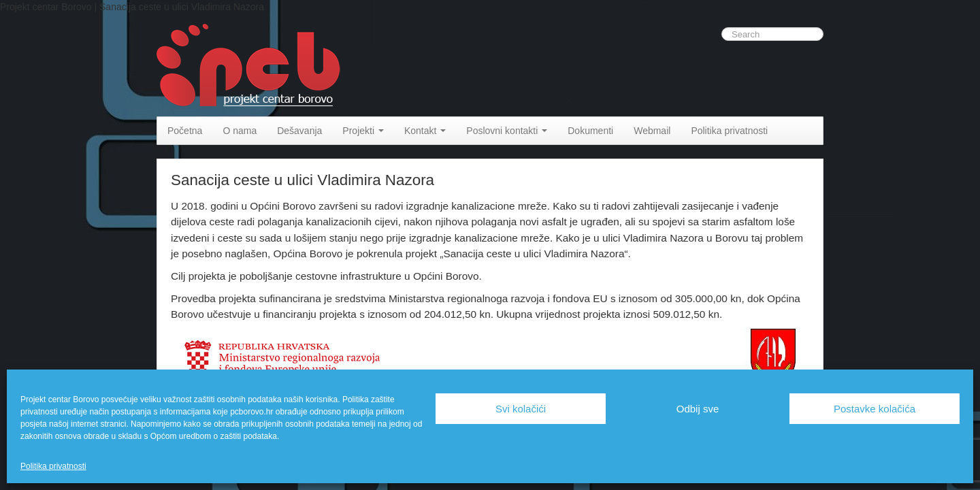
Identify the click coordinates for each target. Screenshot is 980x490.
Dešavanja (299, 131)
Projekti (363, 131)
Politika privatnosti (53, 466)
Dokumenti (590, 131)
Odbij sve (698, 409)
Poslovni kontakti (507, 131)
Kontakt (425, 131)
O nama (240, 131)
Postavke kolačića (875, 409)
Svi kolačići (521, 409)
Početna (185, 131)
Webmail (652, 131)
